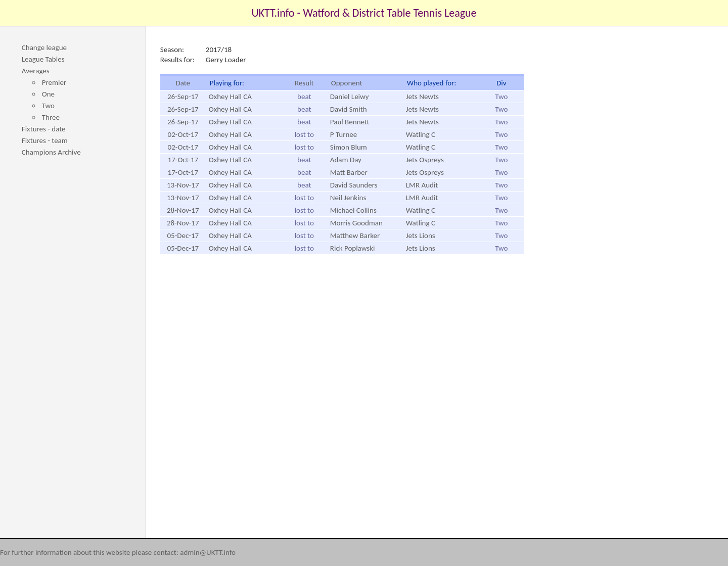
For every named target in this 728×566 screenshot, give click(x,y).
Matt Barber (349, 172)
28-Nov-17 (183, 210)
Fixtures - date (44, 129)
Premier (54, 82)
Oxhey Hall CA (230, 97)
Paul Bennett (350, 122)
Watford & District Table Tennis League (390, 13)
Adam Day (346, 160)
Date (183, 83)
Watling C (421, 134)
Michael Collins (353, 210)
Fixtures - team (45, 140)
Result (304, 83)
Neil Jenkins (348, 198)
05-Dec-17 (183, 235)
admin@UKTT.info (208, 552)
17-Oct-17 (183, 160)
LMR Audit (422, 185)
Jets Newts (422, 97)
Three (51, 117)
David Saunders (354, 185)
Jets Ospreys (425, 160)
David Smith (349, 109)
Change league (44, 48)
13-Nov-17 (183, 185)
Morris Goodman (356, 223)
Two (48, 106)
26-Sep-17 (183, 97)
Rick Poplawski (353, 248)
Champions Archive (51, 152)
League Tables (43, 59)
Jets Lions (421, 235)
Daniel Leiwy (350, 97)
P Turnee (344, 134)
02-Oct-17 (183, 134)
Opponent (347, 83)
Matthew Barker (355, 235)
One (48, 94)
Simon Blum (349, 147)
